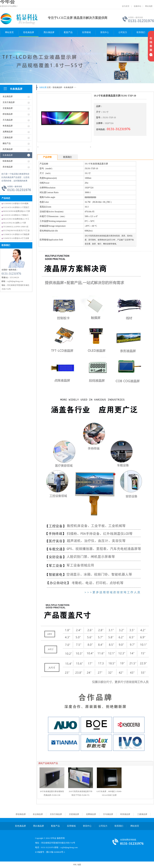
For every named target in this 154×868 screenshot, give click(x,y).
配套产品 (68, 32)
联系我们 (141, 32)
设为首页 (126, 6)
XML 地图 (77, 865)
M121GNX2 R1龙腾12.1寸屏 (15, 223)
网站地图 (149, 6)
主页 (49, 87)
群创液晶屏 (21, 814)
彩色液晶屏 (29, 32)
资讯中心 (105, 32)
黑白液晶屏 (49, 32)
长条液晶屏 (16, 89)
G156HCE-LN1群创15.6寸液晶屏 (16, 234)
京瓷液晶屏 (74, 814)
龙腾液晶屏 (91, 814)
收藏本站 (138, 6)
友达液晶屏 (38, 814)
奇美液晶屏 (125, 814)
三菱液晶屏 (142, 814)
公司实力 (123, 32)
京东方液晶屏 (56, 814)
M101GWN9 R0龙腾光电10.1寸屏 (17, 211)
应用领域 (86, 32)
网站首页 (9, 32)
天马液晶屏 (108, 814)
